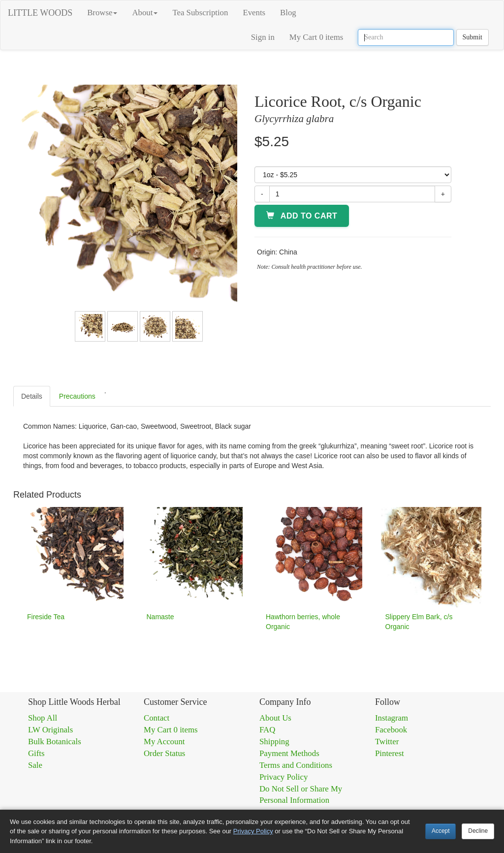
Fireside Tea (46, 617)
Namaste (160, 617)
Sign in (263, 37)
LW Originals (50, 730)
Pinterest (390, 753)
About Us (275, 718)
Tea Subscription (200, 13)
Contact (157, 718)
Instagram (392, 718)
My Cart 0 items (316, 37)
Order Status (164, 753)
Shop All (43, 718)
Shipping (274, 742)
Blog (288, 13)
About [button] (145, 13)
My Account (164, 742)
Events (254, 13)
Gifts (36, 753)
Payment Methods (289, 753)
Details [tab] (32, 396)
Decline (478, 831)
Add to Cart (302, 216)
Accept (441, 831)
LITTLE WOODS (40, 13)
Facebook (391, 730)
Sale (35, 765)
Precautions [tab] (77, 396)
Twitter (387, 742)
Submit (472, 37)
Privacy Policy (283, 777)
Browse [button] (102, 13)
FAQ (267, 730)
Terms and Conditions (296, 765)
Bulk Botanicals (55, 742)
